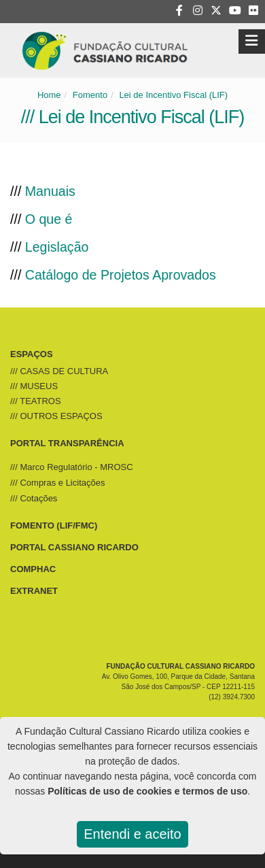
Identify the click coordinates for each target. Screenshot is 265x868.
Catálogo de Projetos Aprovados (121, 275)
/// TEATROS (36, 401)
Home (49, 95)
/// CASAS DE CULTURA (59, 371)
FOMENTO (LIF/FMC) (54, 525)
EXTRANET (34, 591)
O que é (49, 219)
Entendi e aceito (132, 834)
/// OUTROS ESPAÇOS (56, 416)
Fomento (90, 95)
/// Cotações (34, 498)
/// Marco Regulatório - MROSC (72, 467)
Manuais (50, 191)
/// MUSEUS (34, 386)
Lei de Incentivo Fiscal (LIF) (173, 95)
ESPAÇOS (32, 354)
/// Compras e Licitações (57, 483)
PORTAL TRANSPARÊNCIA (67, 443)
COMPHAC (33, 569)
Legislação (57, 247)
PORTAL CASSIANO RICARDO (74, 547)
